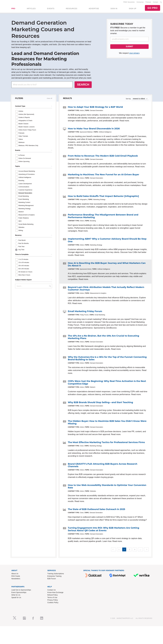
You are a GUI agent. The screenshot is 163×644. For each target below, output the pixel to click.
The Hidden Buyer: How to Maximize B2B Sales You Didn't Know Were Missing (107, 423)
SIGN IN (114, 9)
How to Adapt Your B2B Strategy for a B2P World (95, 108)
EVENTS (51, 9)
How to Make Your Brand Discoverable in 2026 (94, 129)
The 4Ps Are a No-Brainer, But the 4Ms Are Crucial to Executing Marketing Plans (103, 338)
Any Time (21, 250)
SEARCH (83, 85)
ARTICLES (31, 9)
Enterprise (140, 3)
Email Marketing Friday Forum (85, 312)
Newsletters (16, 580)
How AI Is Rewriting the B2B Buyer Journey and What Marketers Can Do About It (107, 265)
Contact (156, 3)
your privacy (134, 54)
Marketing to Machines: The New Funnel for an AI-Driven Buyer (103, 176)
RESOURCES (71, 9)
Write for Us (16, 596)
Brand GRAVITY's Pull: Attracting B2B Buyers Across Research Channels (103, 466)
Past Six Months (24, 244)
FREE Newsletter (129, 3)
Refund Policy (52, 596)
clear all (49, 99)
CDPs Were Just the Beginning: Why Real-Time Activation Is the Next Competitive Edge (107, 383)
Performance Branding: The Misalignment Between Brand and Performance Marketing (103, 217)
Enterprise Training (54, 577)
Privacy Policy (53, 601)
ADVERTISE (94, 9)
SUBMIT (129, 47)
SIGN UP (133, 9)
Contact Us (51, 591)
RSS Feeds (16, 577)
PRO (13, 9)
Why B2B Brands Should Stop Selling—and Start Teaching (100, 403)
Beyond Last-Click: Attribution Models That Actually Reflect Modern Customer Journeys (106, 289)
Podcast (148, 3)
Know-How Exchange (55, 593)
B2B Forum (52, 580)
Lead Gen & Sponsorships (21, 591)
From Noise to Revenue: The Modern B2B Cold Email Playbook (103, 157)
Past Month (22, 241)
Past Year (21, 247)
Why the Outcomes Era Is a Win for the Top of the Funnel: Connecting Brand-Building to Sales (107, 359)
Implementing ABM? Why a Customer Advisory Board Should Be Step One (107, 241)
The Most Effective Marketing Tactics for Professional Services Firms (106, 443)
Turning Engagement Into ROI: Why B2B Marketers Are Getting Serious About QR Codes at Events (103, 530)
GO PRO (152, 8)
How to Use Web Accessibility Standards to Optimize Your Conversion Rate (107, 487)
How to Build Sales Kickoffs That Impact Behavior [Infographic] (103, 197)
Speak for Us (16, 598)
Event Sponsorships (19, 593)
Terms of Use (52, 598)
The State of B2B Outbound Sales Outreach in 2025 (96, 510)
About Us (15, 575)
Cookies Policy (53, 603)
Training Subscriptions (56, 575)
